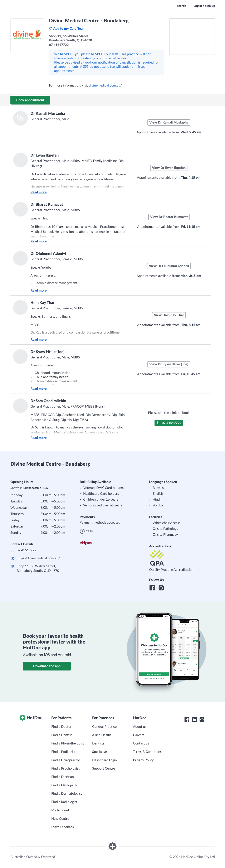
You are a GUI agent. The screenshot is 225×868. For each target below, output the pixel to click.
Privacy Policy (143, 760)
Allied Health (102, 735)
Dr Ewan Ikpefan (45, 156)
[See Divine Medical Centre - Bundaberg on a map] (192, 37)
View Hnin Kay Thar (169, 315)
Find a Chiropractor (66, 760)
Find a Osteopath (64, 785)
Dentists (98, 743)
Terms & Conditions (147, 752)
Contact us (141, 743)
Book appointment (30, 100)
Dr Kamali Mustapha (48, 114)
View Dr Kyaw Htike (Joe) (169, 364)
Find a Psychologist (65, 769)
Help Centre (60, 819)
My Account (60, 810)
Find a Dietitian (63, 777)
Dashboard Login (104, 760)
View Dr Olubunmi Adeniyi (169, 266)
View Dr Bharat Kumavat (169, 217)
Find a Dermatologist (67, 794)
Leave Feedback (63, 827)
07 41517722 (169, 423)
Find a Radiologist (64, 802)
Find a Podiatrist (63, 752)
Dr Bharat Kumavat (47, 205)
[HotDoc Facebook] (187, 720)
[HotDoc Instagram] (202, 720)
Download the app (47, 666)
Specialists (100, 752)
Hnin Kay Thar (42, 303)
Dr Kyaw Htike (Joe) (47, 352)
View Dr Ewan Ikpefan (169, 168)
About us (140, 727)
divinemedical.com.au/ (105, 85)
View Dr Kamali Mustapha (169, 122)
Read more (39, 192)
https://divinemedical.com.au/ (38, 558)
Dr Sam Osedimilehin (48, 401)
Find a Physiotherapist (68, 743)
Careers (139, 735)
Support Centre (104, 769)
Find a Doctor (61, 727)
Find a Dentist (62, 735)
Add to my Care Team (67, 29)
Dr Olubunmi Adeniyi (48, 254)
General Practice (104, 727)
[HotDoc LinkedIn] (194, 720)
